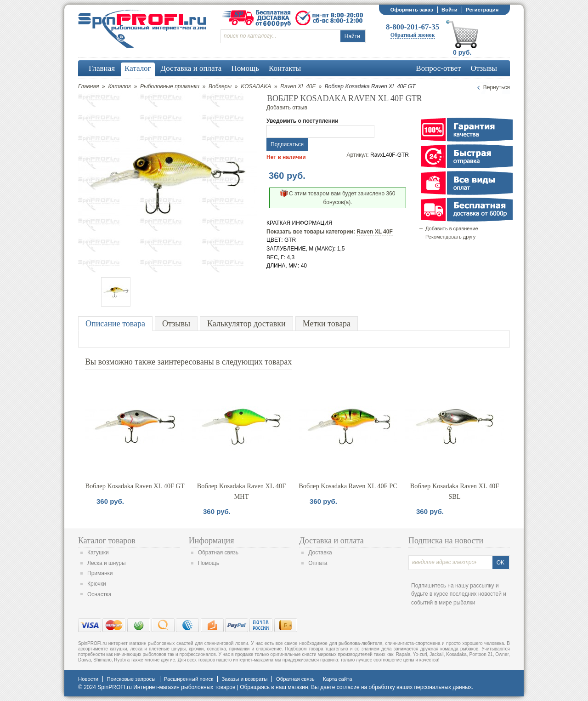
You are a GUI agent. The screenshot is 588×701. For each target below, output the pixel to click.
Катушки (98, 553)
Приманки (100, 573)
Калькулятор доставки (246, 324)
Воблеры (220, 86)
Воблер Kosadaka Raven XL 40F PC (348, 486)
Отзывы (176, 324)
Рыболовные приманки (170, 86)
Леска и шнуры (107, 563)
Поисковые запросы (131, 679)
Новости (88, 679)
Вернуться (497, 87)
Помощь (209, 563)
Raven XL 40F (298, 86)
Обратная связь (218, 553)
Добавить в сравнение (452, 228)
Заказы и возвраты (244, 679)
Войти (449, 10)
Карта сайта (337, 679)
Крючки (97, 584)
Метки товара (327, 324)
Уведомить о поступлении (302, 121)
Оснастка (99, 594)
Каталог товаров (107, 541)
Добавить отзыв (287, 108)
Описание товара (115, 324)
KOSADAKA (256, 86)
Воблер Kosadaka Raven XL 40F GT (135, 486)
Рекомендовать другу (450, 237)
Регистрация (482, 10)
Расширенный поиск (189, 679)
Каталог (119, 86)
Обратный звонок (413, 35)
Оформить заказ (411, 10)
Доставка (320, 553)
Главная (88, 86)
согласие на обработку (366, 687)
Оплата (318, 563)
